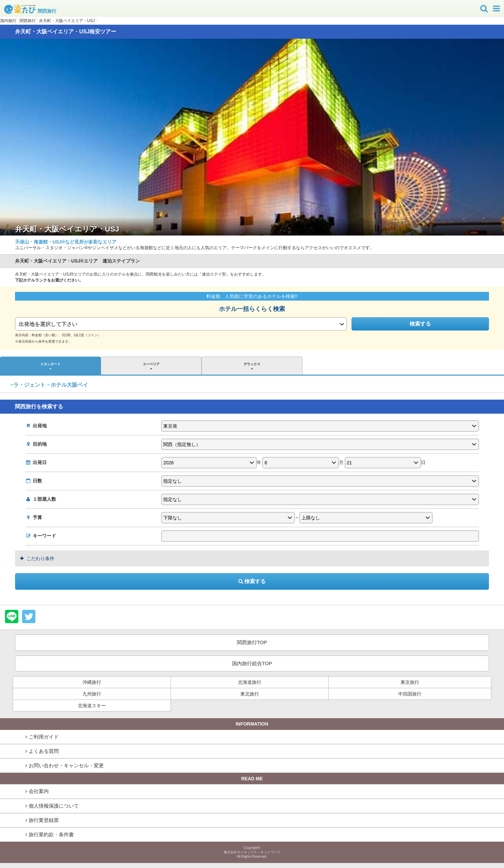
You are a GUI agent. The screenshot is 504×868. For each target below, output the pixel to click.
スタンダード (50, 366)
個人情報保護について (54, 806)
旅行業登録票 (44, 820)
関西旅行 (30, 11)
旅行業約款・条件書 (51, 834)
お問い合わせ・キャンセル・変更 (66, 765)
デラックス (252, 366)
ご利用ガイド (44, 737)
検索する (420, 324)
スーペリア (151, 366)
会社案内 (39, 791)
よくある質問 (44, 751)
